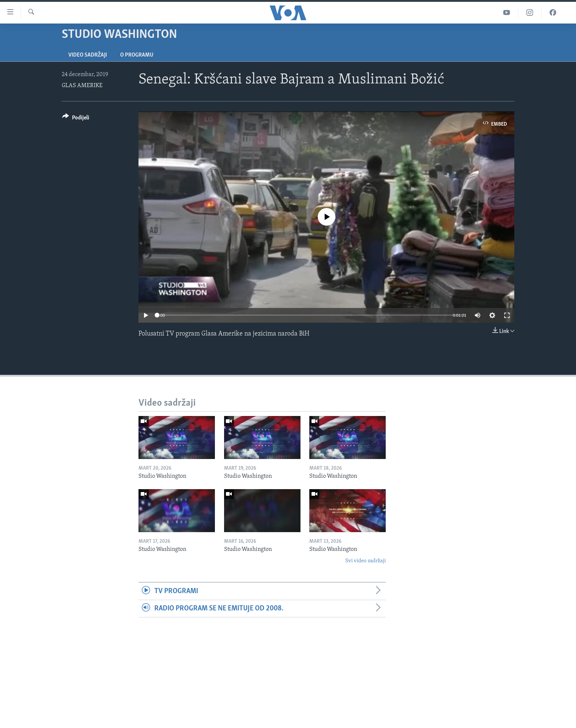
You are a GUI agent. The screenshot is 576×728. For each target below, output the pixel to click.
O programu (137, 55)
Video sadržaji (88, 55)
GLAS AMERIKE (82, 86)
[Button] (76, 119)
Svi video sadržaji (366, 561)
